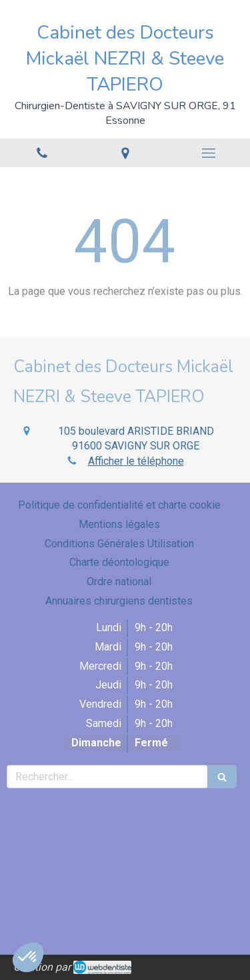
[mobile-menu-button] (208, 153)
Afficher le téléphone (136, 461)
